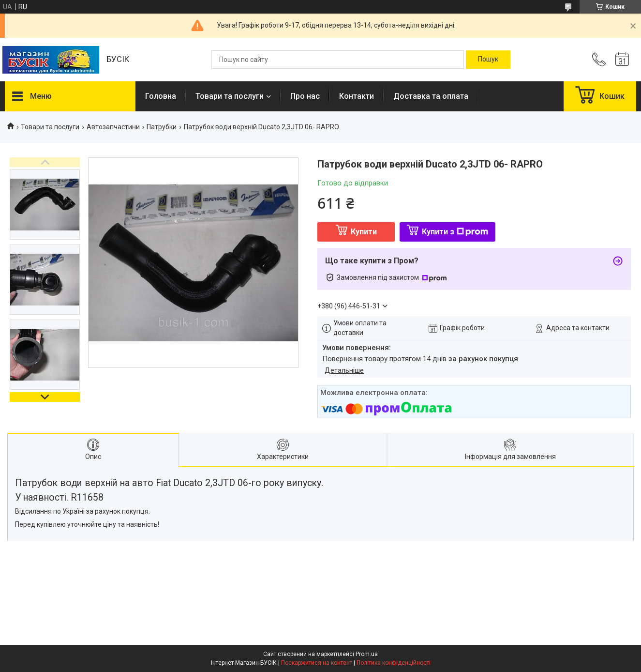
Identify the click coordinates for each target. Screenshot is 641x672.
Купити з (455, 232)
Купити (364, 232)
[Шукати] (488, 60)
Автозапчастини (113, 127)
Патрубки (162, 127)
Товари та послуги (230, 96)
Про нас (305, 96)
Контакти (357, 96)
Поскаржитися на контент (317, 663)
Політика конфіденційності (394, 663)
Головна (161, 96)
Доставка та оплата (431, 96)
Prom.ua (367, 654)
